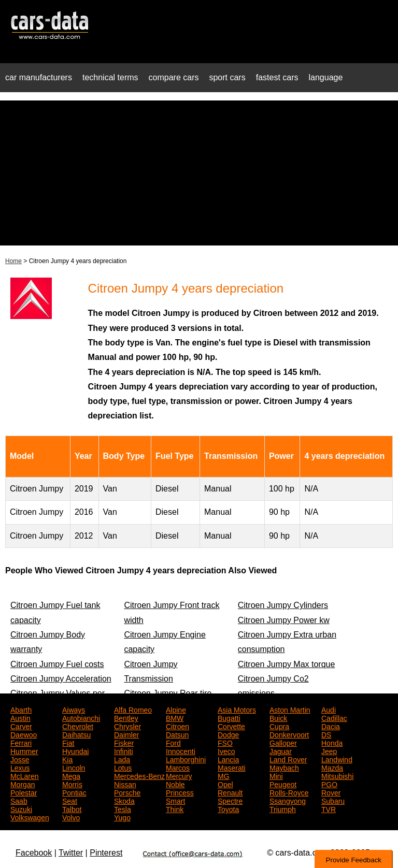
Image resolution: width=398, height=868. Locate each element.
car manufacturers (39, 77)
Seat (70, 800)
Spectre (230, 800)
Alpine (176, 709)
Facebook (34, 853)
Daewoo (24, 734)
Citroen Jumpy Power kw (284, 620)
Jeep (329, 750)
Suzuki (21, 808)
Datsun (177, 734)
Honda (332, 742)
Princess (180, 792)
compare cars (174, 77)
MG (224, 775)
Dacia (331, 726)
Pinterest (106, 853)
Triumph (283, 808)
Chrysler (127, 726)
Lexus (20, 767)
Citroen (177, 726)
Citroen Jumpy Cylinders (283, 605)
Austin (20, 717)
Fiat (68, 742)
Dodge (228, 734)
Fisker (124, 742)
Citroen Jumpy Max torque (287, 664)
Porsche (127, 792)
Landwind (337, 759)
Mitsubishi (337, 775)
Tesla (123, 808)
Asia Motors (237, 709)
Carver (21, 726)
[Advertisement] (199, 173)
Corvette (231, 726)
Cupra (279, 726)
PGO (329, 784)
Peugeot (283, 784)
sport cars (227, 77)
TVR (329, 808)
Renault (230, 792)
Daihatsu (76, 734)
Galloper (283, 742)
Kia (67, 759)
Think (175, 808)
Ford (173, 742)
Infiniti (124, 750)
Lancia (228, 759)
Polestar (24, 792)
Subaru (333, 800)
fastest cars (277, 77)
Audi (329, 709)
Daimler (126, 734)
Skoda (124, 800)
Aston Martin (290, 709)
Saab (19, 800)
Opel (225, 784)
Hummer (24, 750)
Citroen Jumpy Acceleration (61, 679)
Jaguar (281, 750)
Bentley (126, 717)
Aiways (74, 709)
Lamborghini (186, 759)
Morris (72, 784)
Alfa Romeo (133, 709)
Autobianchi (81, 717)
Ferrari (21, 742)
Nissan (125, 784)
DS (326, 734)
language (326, 77)
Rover (331, 792)
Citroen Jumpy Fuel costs (57, 664)
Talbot (72, 808)
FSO (225, 742)
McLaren (24, 775)
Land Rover (288, 759)
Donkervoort (289, 734)
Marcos (178, 767)
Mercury (179, 775)
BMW (175, 717)
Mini (276, 775)
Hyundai (75, 750)
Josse (20, 759)
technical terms (110, 77)
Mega (71, 775)
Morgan (23, 784)
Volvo (71, 817)
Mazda (332, 767)
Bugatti (229, 717)
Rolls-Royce (289, 792)
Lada (122, 759)
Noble (175, 784)
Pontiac (74, 792)
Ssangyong (288, 800)
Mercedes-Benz (139, 775)
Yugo (122, 817)
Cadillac (334, 717)
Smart (175, 800)
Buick (278, 717)
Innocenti (181, 750)
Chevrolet (78, 726)
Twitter (71, 853)
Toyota (228, 808)
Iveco (226, 750)
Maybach (284, 767)
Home (13, 261)
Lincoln (74, 767)
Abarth (21, 709)
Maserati (232, 767)
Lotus (123, 767)
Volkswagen (30, 817)
